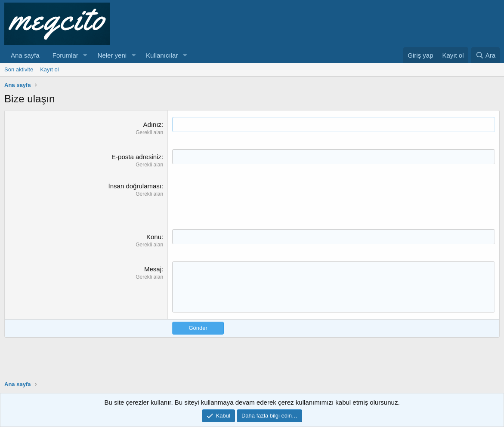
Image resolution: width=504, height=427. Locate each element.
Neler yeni (112, 55)
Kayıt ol (49, 69)
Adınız (152, 124)
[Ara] (485, 55)
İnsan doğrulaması (135, 186)
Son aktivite (19, 69)
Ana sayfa (25, 55)
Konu (154, 237)
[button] (85, 55)
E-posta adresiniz (136, 157)
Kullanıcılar (162, 55)
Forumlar (65, 55)
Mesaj (153, 269)
